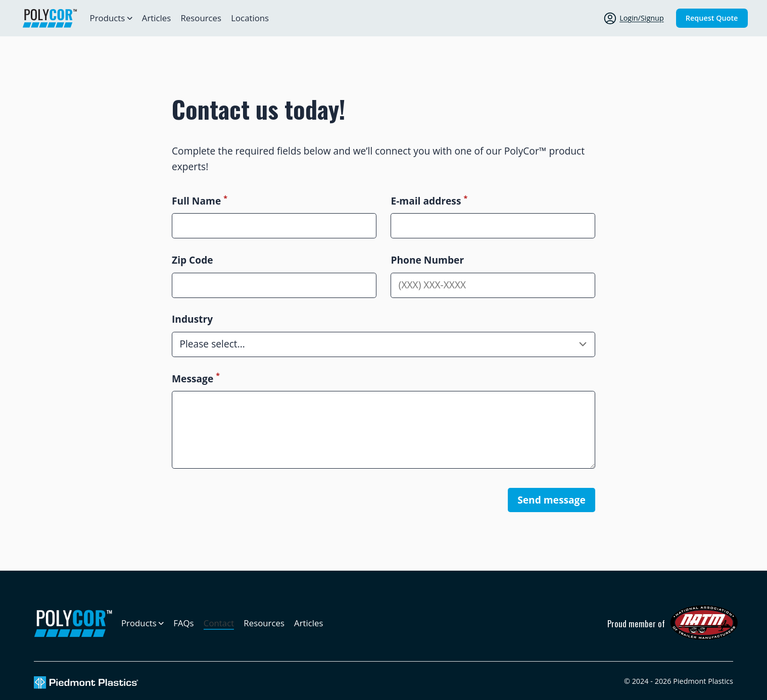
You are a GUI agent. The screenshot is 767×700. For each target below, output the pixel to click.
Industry (192, 319)
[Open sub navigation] (111, 18)
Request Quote (712, 18)
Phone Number (427, 260)
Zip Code (193, 260)
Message (196, 379)
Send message (552, 500)
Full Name (200, 201)
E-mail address (429, 201)
